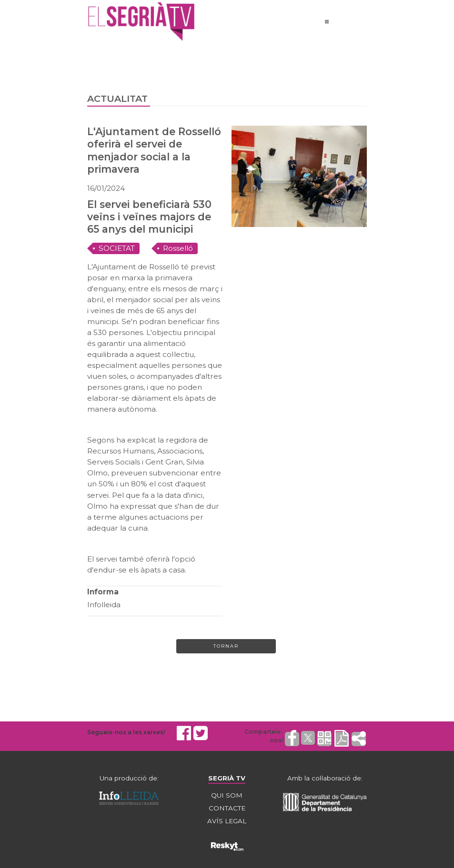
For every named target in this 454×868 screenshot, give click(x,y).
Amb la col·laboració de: (325, 778)
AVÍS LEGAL (227, 821)
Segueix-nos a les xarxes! (126, 732)
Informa (103, 592)
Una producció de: (129, 778)
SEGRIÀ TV (227, 778)
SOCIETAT (117, 248)
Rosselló (178, 248)
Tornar (226, 646)
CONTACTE (227, 808)
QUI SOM (227, 795)
